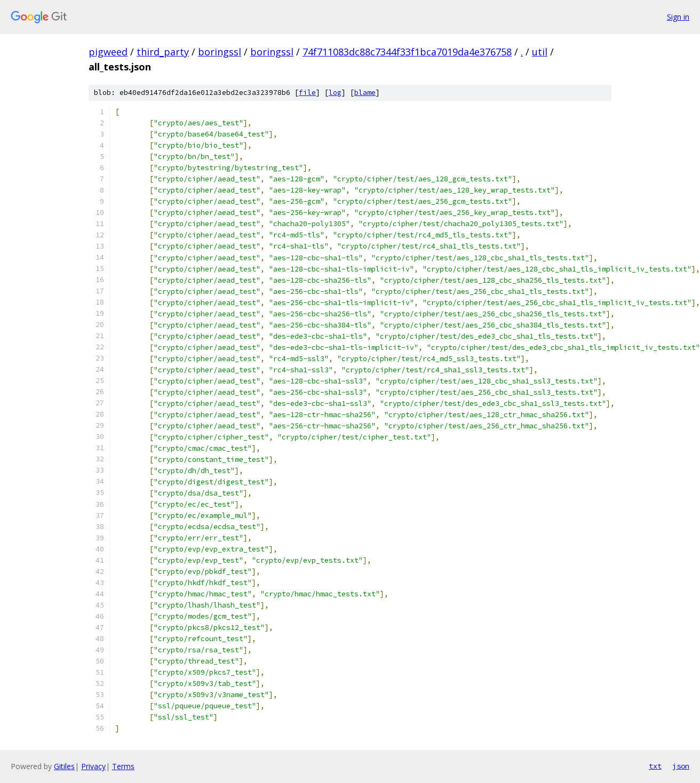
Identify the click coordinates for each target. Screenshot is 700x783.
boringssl (220, 52)
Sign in (678, 17)
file (307, 93)
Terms (123, 766)
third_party (163, 52)
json (681, 766)
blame (365, 93)
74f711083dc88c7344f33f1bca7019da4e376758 (407, 52)
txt (655, 766)
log (335, 93)
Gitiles (64, 766)
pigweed (108, 52)
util (540, 52)
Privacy (93, 766)
